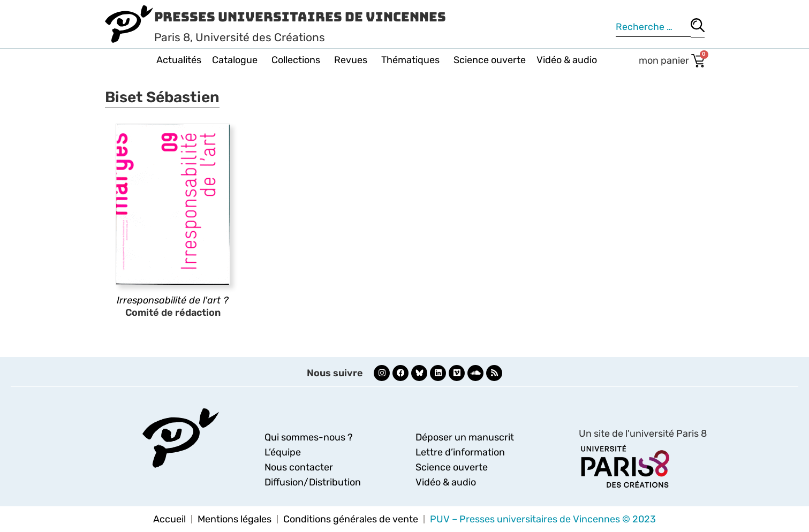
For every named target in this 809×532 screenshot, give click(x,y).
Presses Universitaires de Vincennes (300, 17)
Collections (297, 60)
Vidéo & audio (567, 60)
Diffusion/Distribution (313, 482)
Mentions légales (235, 519)
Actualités (179, 60)
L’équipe (283, 452)
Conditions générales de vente (351, 519)
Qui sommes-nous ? (309, 437)
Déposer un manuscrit (465, 437)
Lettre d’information (460, 452)
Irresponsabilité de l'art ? (173, 300)
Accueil (169, 519)
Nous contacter (299, 467)
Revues (352, 60)
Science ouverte (490, 60)
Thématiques (412, 60)
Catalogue (236, 60)
